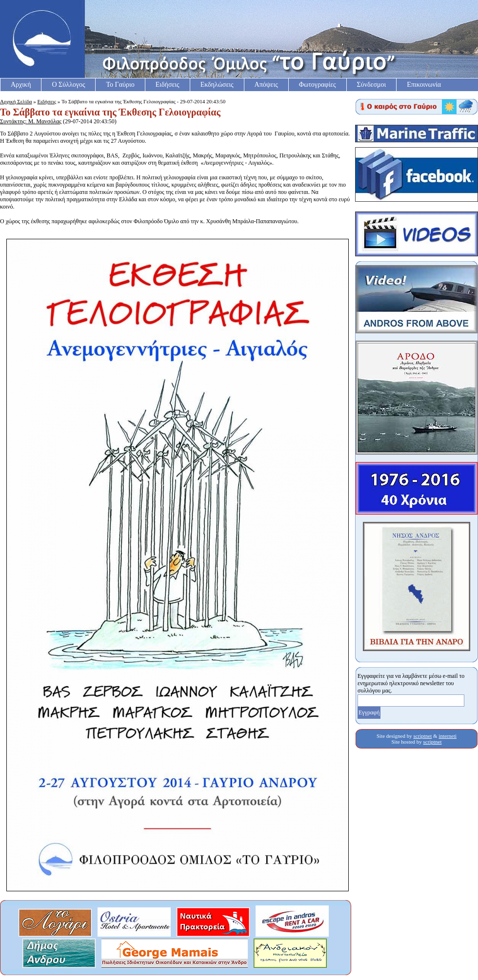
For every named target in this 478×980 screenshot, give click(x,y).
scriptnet (422, 736)
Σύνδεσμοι (372, 85)
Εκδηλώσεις (217, 85)
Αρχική (21, 85)
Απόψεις (266, 85)
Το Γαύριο (120, 85)
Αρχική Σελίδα (16, 101)
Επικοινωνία (424, 85)
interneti (448, 736)
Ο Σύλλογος (68, 85)
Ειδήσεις (168, 85)
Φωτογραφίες (318, 85)
